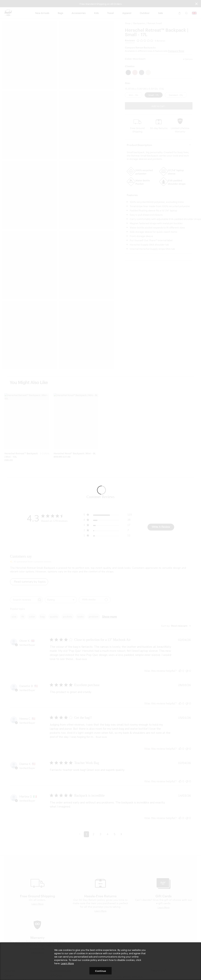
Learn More (67, 963)
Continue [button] (101, 971)
